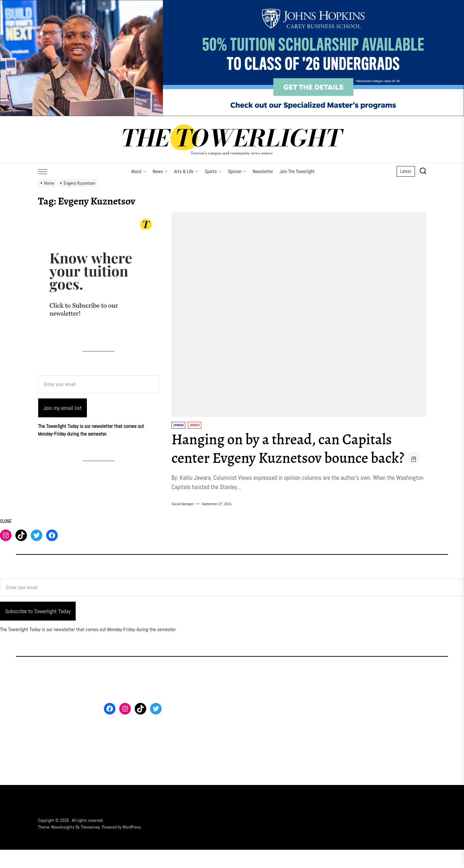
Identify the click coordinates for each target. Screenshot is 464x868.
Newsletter (263, 171)
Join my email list (63, 408)
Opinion (237, 171)
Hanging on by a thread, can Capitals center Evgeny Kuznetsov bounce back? (294, 448)
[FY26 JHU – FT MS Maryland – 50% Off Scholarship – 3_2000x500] (232, 4)
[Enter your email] (99, 384)
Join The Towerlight (297, 171)
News (160, 171)
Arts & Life (186, 171)
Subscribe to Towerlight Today (38, 629)
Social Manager (183, 522)
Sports (213, 171)
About (139, 171)
